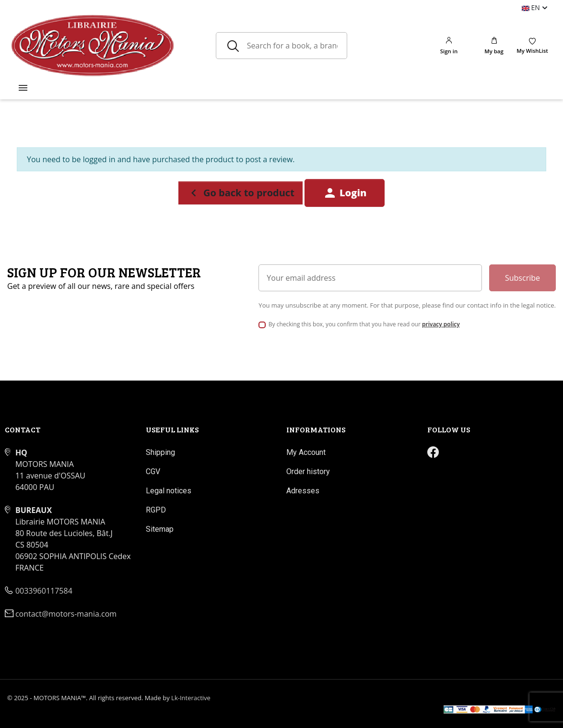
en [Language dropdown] (532, 7)
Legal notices (169, 491)
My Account (306, 452)
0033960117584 (44, 591)
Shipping (160, 452)
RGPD (156, 510)
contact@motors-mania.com (66, 614)
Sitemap (160, 529)
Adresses (303, 491)
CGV (153, 471)
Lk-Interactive (191, 698)
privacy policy (441, 324)
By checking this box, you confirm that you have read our (364, 324)
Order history (308, 471)
